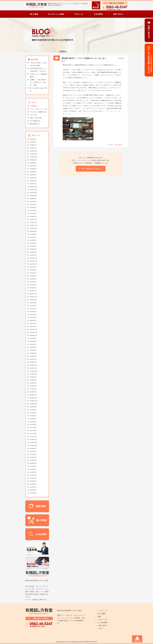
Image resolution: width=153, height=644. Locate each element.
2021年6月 (33, 312)
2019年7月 (33, 377)
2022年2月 (33, 288)
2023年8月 (33, 234)
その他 (32, 106)
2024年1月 (33, 219)
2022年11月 (33, 261)
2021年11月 (33, 297)
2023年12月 (33, 222)
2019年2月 (33, 392)
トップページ (103, 611)
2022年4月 (33, 282)
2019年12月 (33, 365)
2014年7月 (33, 481)
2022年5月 (33, 279)
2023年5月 (33, 243)
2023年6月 (33, 240)
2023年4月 (33, 246)
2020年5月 (33, 350)
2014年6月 (33, 484)
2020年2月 (33, 359)
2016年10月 (33, 443)
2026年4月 (33, 139)
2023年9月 (33, 231)
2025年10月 (33, 157)
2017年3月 (33, 431)
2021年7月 (33, 309)
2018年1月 (33, 422)
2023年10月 (33, 228)
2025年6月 (33, 169)
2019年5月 (33, 383)
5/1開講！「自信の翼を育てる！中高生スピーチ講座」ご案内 (38, 82)
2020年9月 (33, 338)
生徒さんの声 (34, 118)
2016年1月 (33, 457)
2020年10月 (33, 335)
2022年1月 (33, 291)
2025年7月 (33, 166)
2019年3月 (33, 389)
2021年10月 (33, 300)
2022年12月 (33, 258)
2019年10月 (33, 371)
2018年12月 (33, 398)
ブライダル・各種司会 (37, 112)
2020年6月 (33, 347)
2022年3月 (33, 285)
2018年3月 (33, 416)
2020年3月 (33, 356)
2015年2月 (33, 475)
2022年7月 (33, 273)
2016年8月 (33, 448)
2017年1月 (33, 437)
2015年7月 (33, 460)
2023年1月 (33, 255)
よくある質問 (103, 622)
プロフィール (103, 619)
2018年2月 (33, 419)
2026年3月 (33, 142)
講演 (100, 617)
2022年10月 (33, 264)
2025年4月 (33, 175)
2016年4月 (33, 451)
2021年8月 (33, 306)
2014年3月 (33, 493)
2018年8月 (33, 410)
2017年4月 (33, 428)
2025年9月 (33, 160)
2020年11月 (33, 332)
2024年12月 (33, 187)
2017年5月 (33, 425)
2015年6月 (33, 463)
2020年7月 (33, 344)
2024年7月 (33, 202)
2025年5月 (33, 172)
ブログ (32, 115)
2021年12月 (33, 294)
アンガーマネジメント (37, 109)
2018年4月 (33, 413)
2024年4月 (33, 211)
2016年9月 (33, 445)
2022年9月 (33, 267)
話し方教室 (33, 121)
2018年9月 (33, 407)
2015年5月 (33, 466)
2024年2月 (33, 216)
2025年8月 (33, 163)
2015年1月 (33, 478)
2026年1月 (33, 148)
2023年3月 (33, 249)
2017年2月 (33, 434)
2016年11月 (33, 440)
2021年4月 (33, 318)
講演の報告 (118, 145)
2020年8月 (33, 341)
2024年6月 (33, 205)
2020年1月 (33, 362)
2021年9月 (33, 303)
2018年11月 (33, 401)
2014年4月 (33, 490)
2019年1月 (33, 395)
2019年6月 (33, 380)
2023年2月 (33, 252)
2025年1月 (33, 184)
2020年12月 (33, 329)
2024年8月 (33, 199)
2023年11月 (33, 225)
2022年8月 (33, 270)
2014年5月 (33, 487)
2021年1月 (33, 327)
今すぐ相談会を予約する (91, 169)
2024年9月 (33, 196)
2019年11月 (33, 368)
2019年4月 (33, 386)
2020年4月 (33, 353)
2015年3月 (33, 472)
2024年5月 (33, 208)
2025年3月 (33, 178)
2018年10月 (33, 404)
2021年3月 (33, 321)
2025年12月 (33, 151)
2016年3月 (33, 454)
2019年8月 (33, 374)
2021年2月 (33, 324)
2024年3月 (33, 213)
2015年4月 (33, 469)
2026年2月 (33, 145)
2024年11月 (33, 190)
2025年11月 (33, 154)
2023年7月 (33, 237)
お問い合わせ (103, 625)
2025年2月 (33, 181)
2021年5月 (33, 315)
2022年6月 (33, 276)
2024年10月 (33, 193)
